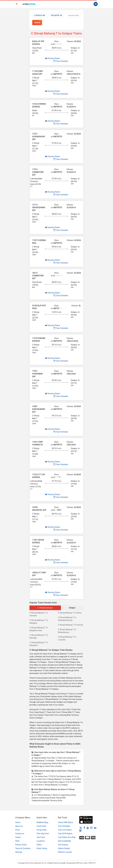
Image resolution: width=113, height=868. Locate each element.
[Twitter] (81, 828)
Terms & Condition (23, 848)
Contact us (20, 834)
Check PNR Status (65, 822)
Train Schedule (61, 61)
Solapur (72, 608)
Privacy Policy (21, 845)
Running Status (53, 58)
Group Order (42, 830)
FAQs (18, 841)
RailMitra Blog (42, 822)
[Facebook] (84, 828)
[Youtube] (88, 828)
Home (18, 822)
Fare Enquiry (63, 845)
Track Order (41, 826)
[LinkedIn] (95, 828)
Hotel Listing (42, 848)
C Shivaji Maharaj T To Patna (70, 613)
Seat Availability (64, 841)
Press (18, 830)
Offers (39, 845)
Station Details (64, 848)
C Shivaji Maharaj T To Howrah (70, 625)
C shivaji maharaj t (45, 608)
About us (19, 826)
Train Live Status (65, 830)
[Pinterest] (80, 831)
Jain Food (41, 837)
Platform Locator (65, 852)
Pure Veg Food (43, 834)
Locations (41, 841)
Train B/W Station (65, 834)
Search (37, 23)
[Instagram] (91, 828)
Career (18, 837)
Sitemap (19, 852)
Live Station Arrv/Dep (67, 837)
